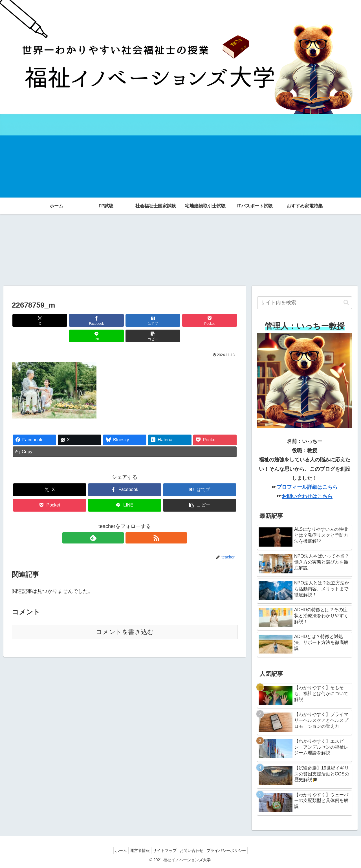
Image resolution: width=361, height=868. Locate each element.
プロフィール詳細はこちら (307, 487)
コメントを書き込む (125, 616)
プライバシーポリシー (232, 851)
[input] (305, 303)
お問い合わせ (194, 851)
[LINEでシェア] (182, 320)
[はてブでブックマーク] (106, 320)
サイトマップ (165, 851)
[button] (219, 320)
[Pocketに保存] (144, 320)
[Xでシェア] (30, 320)
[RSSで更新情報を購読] (131, 522)
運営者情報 (137, 851)
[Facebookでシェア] (68, 320)
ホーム (115, 851)
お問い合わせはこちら (307, 496)
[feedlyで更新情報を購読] (118, 522)
